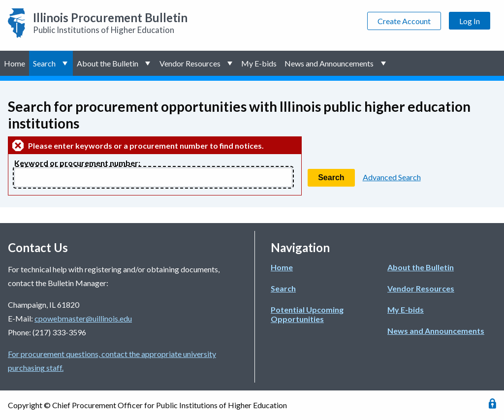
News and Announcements (329, 63)
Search (44, 63)
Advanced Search (392, 177)
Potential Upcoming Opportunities (307, 314)
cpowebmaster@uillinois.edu (83, 318)
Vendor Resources (190, 63)
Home (15, 63)
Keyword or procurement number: (77, 163)
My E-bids (259, 63)
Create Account (404, 21)
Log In (470, 21)
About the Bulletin (108, 63)
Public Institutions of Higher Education (110, 23)
